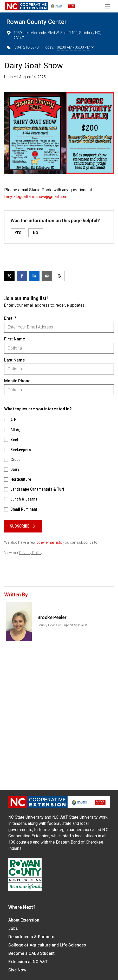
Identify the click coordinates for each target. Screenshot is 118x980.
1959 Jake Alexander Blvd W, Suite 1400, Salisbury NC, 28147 (54, 35)
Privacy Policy (31, 553)
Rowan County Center (36, 22)
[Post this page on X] (9, 276)
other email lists (49, 542)
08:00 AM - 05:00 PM (75, 47)
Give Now (17, 970)
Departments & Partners (31, 937)
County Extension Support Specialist (62, 625)
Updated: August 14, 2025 (25, 77)
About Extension (24, 920)
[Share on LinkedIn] (34, 276)
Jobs (13, 928)
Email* (10, 318)
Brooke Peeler (52, 617)
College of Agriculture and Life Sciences (47, 945)
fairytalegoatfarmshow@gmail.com (36, 197)
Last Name (14, 360)
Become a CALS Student (31, 953)
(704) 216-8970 (22, 47)
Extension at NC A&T (28, 962)
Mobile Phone (17, 381)
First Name (15, 339)
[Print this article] (59, 276)
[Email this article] (47, 276)
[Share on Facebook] (22, 276)
